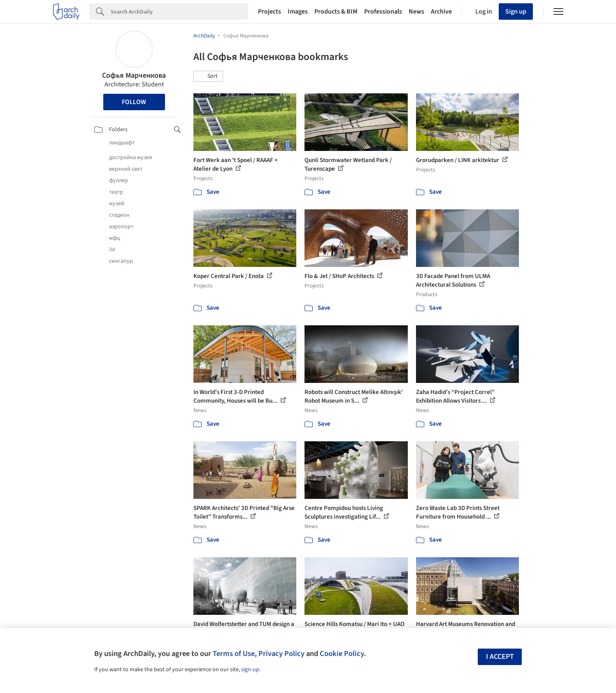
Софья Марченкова (134, 75)
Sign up (516, 12)
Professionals (383, 12)
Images (298, 12)
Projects (270, 12)
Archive (441, 12)
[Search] (179, 12)
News (416, 12)
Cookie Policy (342, 654)
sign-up (250, 670)
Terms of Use (234, 654)
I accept (500, 657)
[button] (208, 76)
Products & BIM (336, 12)
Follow (134, 102)
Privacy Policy (281, 654)
